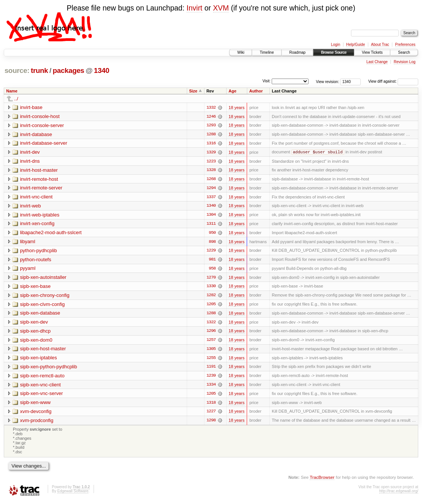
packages (68, 70)
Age (232, 91)
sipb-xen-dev (34, 324)
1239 (211, 378)
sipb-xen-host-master (43, 351)
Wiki (241, 52)
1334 (211, 387)
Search (404, 52)
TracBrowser (322, 480)
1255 (211, 360)
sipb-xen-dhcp (35, 333)
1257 (211, 342)
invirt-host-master (39, 170)
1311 (211, 225)
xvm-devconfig (36, 414)
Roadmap (297, 52)
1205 (211, 306)
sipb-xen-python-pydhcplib (48, 369)
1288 (211, 135)
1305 (211, 351)
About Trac (380, 45)
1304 (211, 216)
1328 (211, 171)
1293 (211, 126)
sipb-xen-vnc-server (41, 396)
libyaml (27, 243)
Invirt (194, 8)
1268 (211, 180)
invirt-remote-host (39, 179)
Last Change (377, 62)
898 (212, 243)
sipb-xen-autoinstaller (43, 279)
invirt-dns (30, 161)
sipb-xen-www (35, 405)
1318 (211, 405)
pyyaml (28, 270)
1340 (102, 70)
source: (17, 70)
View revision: (328, 81)
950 (212, 234)
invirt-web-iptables (40, 216)
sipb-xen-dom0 (36, 342)
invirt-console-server (42, 125)
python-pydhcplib (38, 252)
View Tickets (372, 52)
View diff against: (393, 81)
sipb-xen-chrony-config (45, 297)
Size (193, 91)
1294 (211, 189)
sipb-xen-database (40, 315)
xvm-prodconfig (37, 423)
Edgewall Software (73, 494)
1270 (211, 279)
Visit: (266, 81)
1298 (211, 423)
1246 (211, 117)
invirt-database (36, 134)
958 (212, 270)
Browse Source (334, 52)
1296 (211, 333)
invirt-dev (30, 152)
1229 (211, 252)
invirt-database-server (44, 143)
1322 (211, 324)
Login (336, 45)
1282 (211, 297)
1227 (211, 414)
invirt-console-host (40, 116)
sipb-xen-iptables (38, 360)
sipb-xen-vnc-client (40, 387)
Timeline (267, 52)
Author (256, 91)
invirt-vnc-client (36, 198)
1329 (211, 153)
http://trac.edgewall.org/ (399, 494)
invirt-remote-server (41, 188)
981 (212, 261)
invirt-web (30, 207)
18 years (236, 107)
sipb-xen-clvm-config (42, 306)
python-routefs (36, 261)
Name (12, 91)
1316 (211, 144)
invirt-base (31, 107)
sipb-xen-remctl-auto (42, 378)
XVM (221, 8)
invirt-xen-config (37, 225)
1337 (211, 198)
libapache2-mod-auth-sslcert (51, 234)
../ (16, 99)
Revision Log (405, 62)
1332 (211, 107)
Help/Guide (355, 45)
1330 (211, 288)
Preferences (405, 45)
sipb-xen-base (35, 288)
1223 (211, 162)
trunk (39, 70)
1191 (211, 369)
